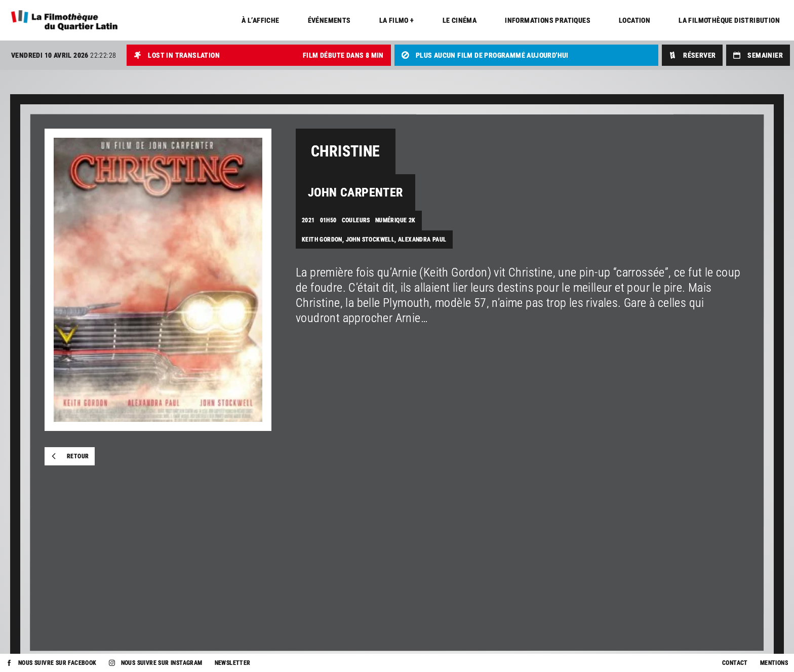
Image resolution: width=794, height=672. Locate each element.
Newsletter (233, 663)
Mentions (774, 663)
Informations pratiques (548, 20)
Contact (735, 663)
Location (634, 20)
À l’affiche (260, 20)
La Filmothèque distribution (729, 20)
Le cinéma (460, 20)
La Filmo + (397, 20)
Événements (329, 20)
